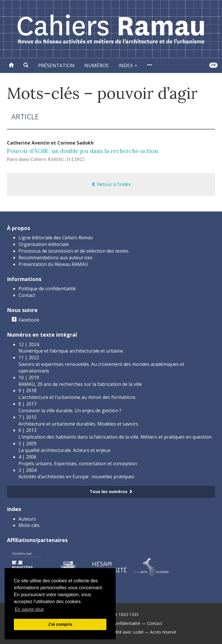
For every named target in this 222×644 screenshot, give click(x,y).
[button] (26, 65)
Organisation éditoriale (44, 244)
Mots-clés (29, 525)
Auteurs (27, 519)
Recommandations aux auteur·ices (55, 258)
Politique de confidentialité (47, 289)
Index (128, 65)
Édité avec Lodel (128, 632)
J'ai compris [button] (60, 624)
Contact (27, 295)
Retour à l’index (111, 184)
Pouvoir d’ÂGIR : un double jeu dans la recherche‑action (83, 151)
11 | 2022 (76, 159)
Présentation (56, 65)
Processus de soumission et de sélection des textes (74, 251)
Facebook (29, 320)
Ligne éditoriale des (56, 238)
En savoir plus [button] (29, 609)
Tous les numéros (111, 491)
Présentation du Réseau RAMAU (53, 264)
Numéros (97, 65)
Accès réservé (163, 632)
